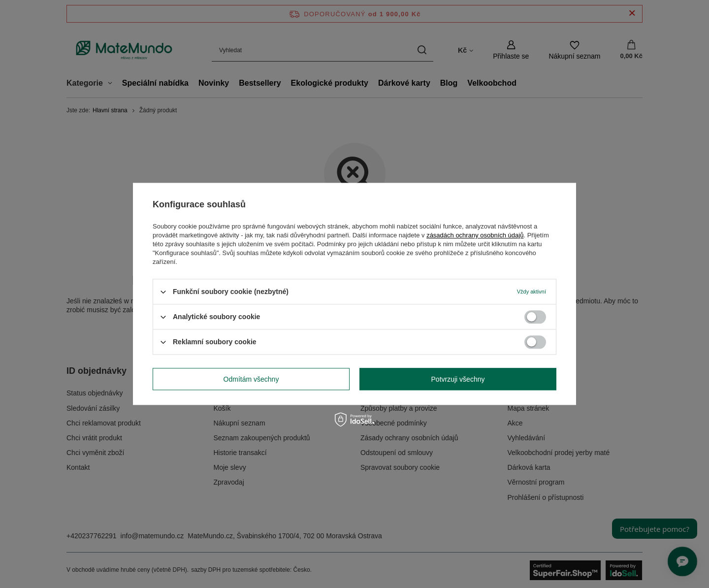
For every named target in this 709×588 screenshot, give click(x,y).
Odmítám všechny (251, 379)
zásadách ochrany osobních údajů (475, 235)
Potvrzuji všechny (458, 379)
